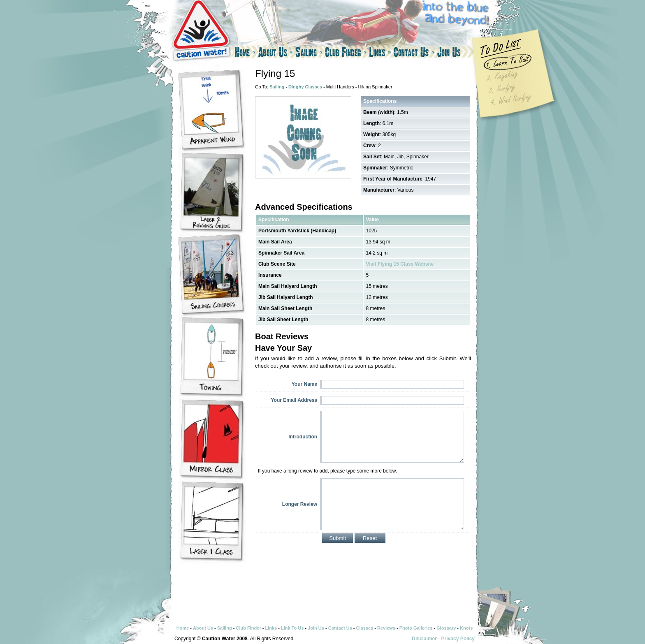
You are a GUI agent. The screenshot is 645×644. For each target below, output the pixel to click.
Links (380, 53)
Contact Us (414, 53)
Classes (365, 628)
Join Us (456, 53)
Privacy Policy (458, 639)
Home (244, 53)
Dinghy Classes (305, 87)
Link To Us (292, 628)
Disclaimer (424, 639)
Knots (466, 628)
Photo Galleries (416, 628)
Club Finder (346, 53)
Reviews (386, 628)
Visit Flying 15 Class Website (400, 264)
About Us (275, 53)
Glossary (446, 628)
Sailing (309, 53)
